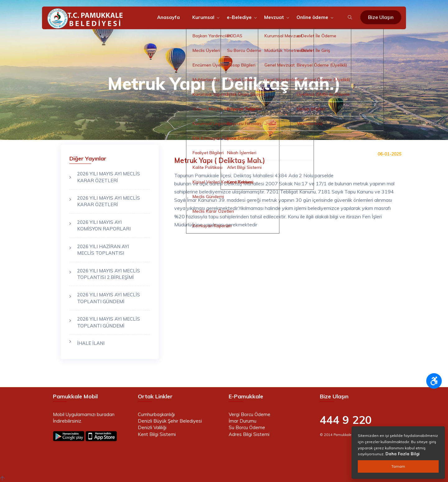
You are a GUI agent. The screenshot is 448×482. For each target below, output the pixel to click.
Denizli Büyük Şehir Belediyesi (170, 421)
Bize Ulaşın (381, 17)
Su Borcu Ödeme (247, 427)
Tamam (398, 466)
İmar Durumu (243, 421)
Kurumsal (203, 17)
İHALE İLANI (91, 343)
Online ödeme (312, 17)
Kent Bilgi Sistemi (157, 434)
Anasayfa (168, 17)
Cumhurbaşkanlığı (156, 414)
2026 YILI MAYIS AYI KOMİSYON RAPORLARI (104, 225)
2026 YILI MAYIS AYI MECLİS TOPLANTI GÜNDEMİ (109, 298)
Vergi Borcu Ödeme (250, 414)
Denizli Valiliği (152, 427)
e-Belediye (239, 17)
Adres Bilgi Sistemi (249, 434)
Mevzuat (274, 17)
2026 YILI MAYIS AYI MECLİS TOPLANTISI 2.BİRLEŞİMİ (109, 274)
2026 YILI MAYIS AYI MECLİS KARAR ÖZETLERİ (109, 177)
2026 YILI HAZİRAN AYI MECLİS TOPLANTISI (103, 250)
